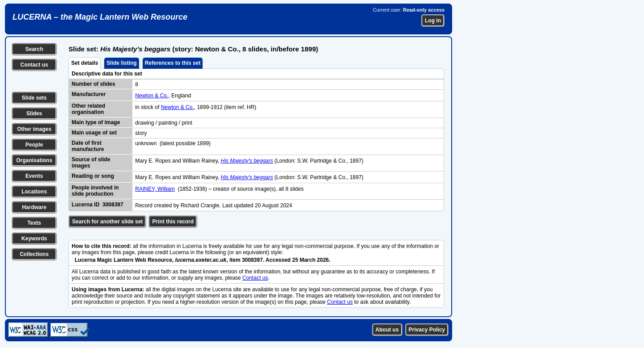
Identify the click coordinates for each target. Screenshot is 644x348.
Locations (34, 192)
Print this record (173, 222)
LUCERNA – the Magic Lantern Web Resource (100, 17)
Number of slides (93, 84)
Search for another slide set (107, 222)
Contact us (34, 65)
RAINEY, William (155, 189)
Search (34, 49)
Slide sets (34, 98)
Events (34, 176)
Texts (34, 223)
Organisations (34, 160)
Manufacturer (89, 94)
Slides (34, 113)
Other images (34, 129)
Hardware (34, 207)
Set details (85, 63)
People (34, 145)
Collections (34, 254)
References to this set (173, 63)
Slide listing (121, 63)
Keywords (34, 239)
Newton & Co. (152, 96)
